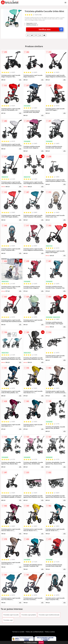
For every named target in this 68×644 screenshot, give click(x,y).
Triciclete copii (8, 620)
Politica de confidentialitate (35, 632)
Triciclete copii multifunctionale (49, 615)
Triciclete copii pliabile (29, 615)
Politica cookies (50, 632)
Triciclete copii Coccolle (11, 615)
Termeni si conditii (18, 632)
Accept (41, 642)
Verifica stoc (51, 29)
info (20, 80)
